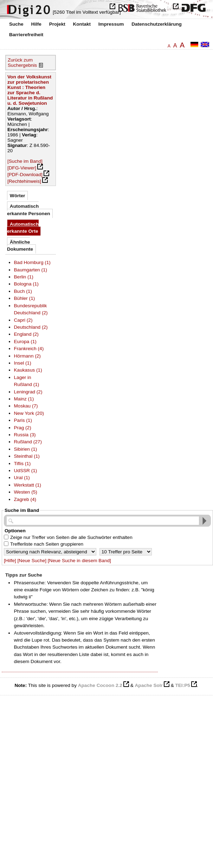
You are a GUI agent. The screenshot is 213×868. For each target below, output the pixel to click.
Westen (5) (26, 492)
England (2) (26, 334)
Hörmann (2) (27, 356)
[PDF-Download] (25, 175)
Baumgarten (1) (31, 270)
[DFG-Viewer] (22, 168)
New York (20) (29, 413)
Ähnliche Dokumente (20, 246)
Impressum (111, 24)
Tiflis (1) (22, 464)
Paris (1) (23, 420)
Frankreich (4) (29, 349)
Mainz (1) (24, 399)
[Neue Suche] (32, 561)
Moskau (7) (26, 406)
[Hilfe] (10, 561)
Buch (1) (23, 291)
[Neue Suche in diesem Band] (79, 561)
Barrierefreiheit (26, 35)
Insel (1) (23, 363)
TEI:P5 (182, 685)
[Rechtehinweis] (24, 181)
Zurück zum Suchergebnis (22, 63)
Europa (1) (25, 342)
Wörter (18, 196)
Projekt (57, 24)
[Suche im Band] (25, 161)
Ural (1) (22, 478)
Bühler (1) (25, 298)
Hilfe (36, 24)
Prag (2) (23, 428)
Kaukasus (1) (28, 370)
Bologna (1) (26, 284)
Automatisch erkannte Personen (29, 210)
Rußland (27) (28, 442)
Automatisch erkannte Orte (23, 228)
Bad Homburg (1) (32, 262)
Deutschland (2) (31, 327)
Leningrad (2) (28, 392)
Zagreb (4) (25, 499)
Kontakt (82, 24)
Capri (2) (23, 320)
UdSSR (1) (26, 471)
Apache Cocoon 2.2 (100, 685)
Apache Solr (149, 685)
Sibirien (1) (26, 449)
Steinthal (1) (27, 456)
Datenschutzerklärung (157, 24)
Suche (16, 24)
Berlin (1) (24, 277)
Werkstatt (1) (28, 485)
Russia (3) (25, 435)
